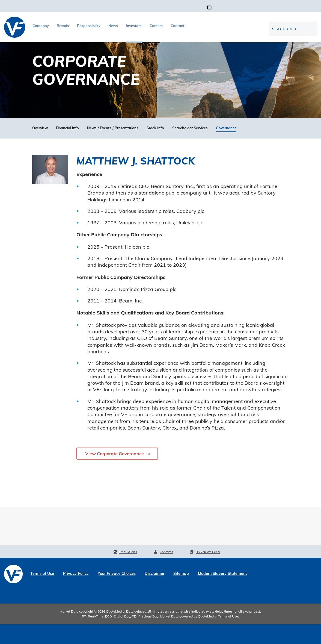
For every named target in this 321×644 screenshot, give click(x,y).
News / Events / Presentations (113, 148)
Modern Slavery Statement (222, 593)
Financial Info (67, 148)
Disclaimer (154, 593)
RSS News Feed (208, 572)
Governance (226, 148)
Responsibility (89, 26)
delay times (224, 631)
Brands (63, 26)
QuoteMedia (115, 631)
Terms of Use (42, 593)
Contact (177, 26)
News (113, 26)
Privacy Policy (76, 593)
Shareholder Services (190, 148)
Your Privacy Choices (117, 593)
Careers (156, 26)
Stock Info (155, 148)
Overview (40, 148)
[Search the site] (272, 47)
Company (41, 26)
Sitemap (181, 593)
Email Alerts (128, 572)
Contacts (166, 572)
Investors (134, 26)
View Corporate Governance (115, 474)
